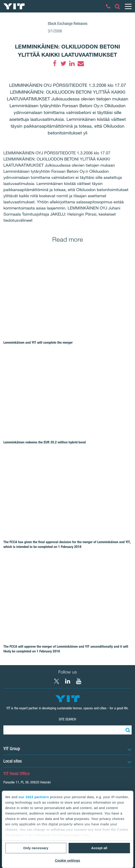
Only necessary (36, 848)
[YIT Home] (14, 6)
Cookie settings (68, 860)
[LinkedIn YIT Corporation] (68, 681)
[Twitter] (63, 63)
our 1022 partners (34, 797)
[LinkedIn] (72, 63)
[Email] (81, 63)
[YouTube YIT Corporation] (79, 681)
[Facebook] (55, 63)
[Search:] (127, 730)
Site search (67, 719)
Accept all (99, 848)
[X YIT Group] (57, 681)
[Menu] (128, 6)
